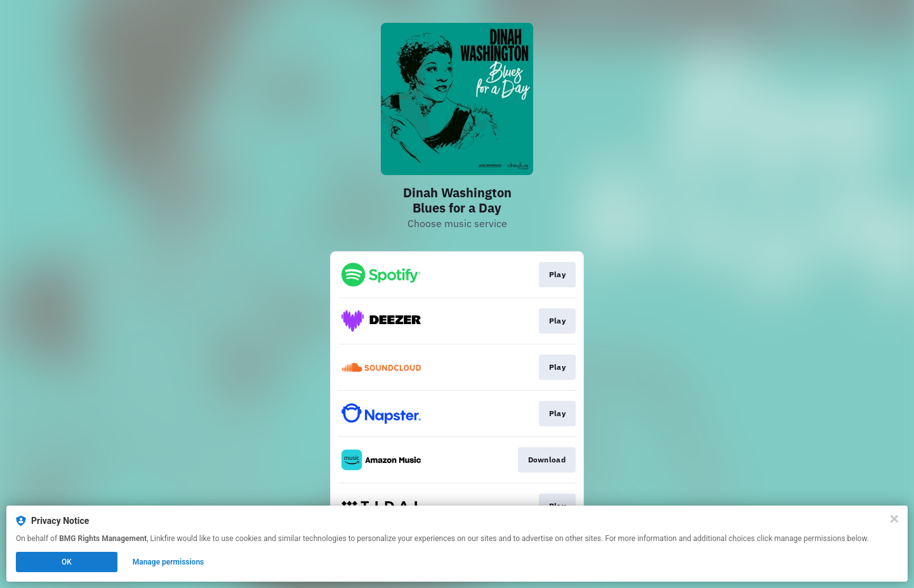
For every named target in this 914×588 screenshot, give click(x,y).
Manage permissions (169, 562)
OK (67, 562)
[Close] (894, 519)
